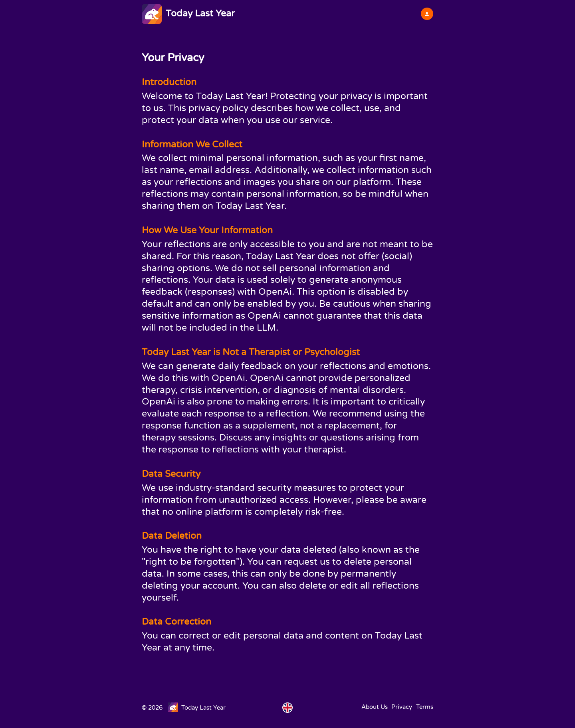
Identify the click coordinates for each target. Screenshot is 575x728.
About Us (375, 707)
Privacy (402, 707)
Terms (425, 707)
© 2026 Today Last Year (184, 708)
